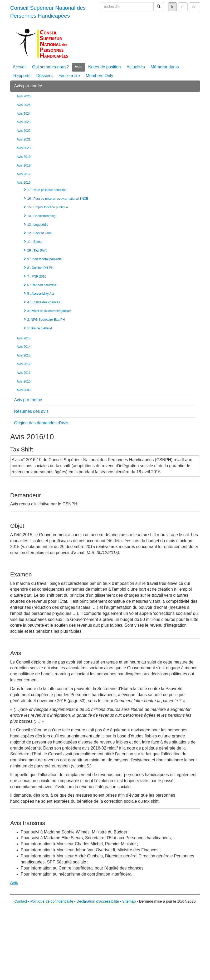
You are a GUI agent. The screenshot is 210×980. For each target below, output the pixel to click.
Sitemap (129, 901)
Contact (21, 901)
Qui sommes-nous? (50, 67)
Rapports (22, 76)
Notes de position (105, 67)
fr (172, 7)
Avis (79, 67)
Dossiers (44, 76)
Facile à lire (69, 76)
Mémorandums (165, 67)
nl (183, 7)
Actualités (136, 67)
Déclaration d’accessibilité (98, 901)
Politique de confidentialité (52, 901)
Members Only (99, 76)
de (194, 7)
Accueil (20, 67)
